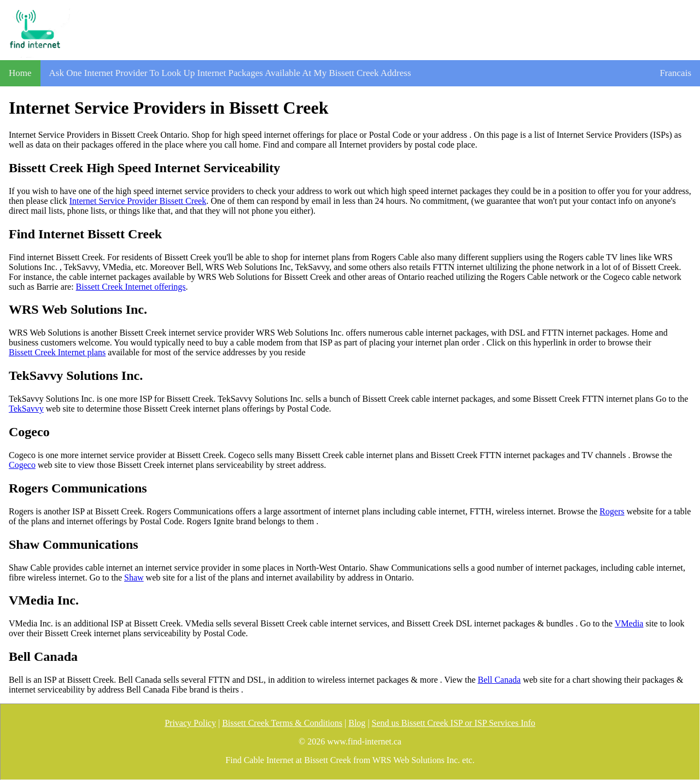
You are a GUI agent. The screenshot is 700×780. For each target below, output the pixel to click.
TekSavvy (26, 409)
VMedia (629, 623)
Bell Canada (500, 680)
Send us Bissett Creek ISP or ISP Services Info (454, 723)
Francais (675, 73)
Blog (357, 723)
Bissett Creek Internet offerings (131, 287)
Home (20, 73)
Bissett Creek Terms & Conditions (282, 723)
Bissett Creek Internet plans (57, 352)
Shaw (134, 577)
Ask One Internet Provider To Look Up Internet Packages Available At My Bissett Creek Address (230, 73)
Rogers (612, 511)
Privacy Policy (190, 723)
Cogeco (22, 465)
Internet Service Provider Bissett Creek (138, 201)
